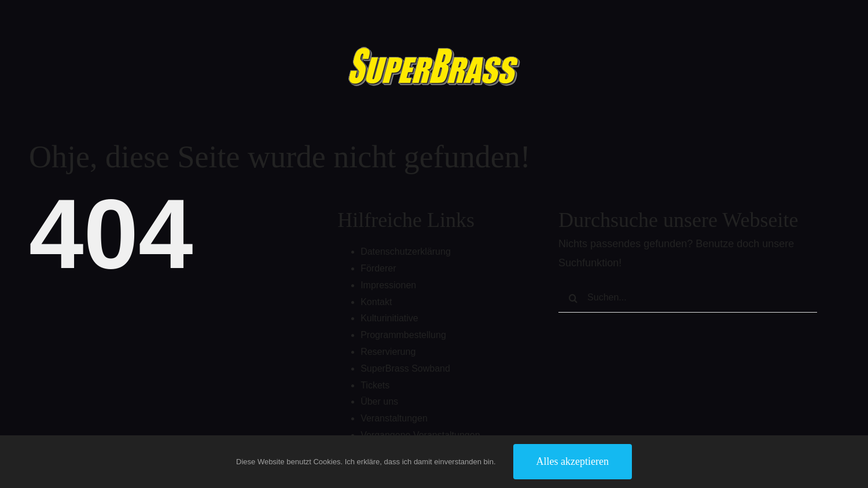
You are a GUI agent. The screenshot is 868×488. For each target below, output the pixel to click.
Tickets (375, 385)
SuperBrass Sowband (405, 368)
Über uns (379, 401)
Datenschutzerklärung (406, 252)
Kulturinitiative (389, 318)
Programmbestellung (403, 335)
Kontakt (376, 302)
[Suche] (573, 298)
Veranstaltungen (394, 418)
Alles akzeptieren (573, 461)
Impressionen (388, 285)
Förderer (378, 268)
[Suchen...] (688, 298)
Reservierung (388, 352)
